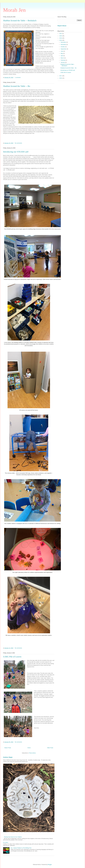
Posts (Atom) (32, 753)
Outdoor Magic (8, 757)
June (62, 51)
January (63, 62)
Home (29, 748)
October (63, 47)
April (62, 56)
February (63, 60)
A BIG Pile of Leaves (12, 657)
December (64, 42)
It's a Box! (6, 842)
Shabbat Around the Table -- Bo (17, 86)
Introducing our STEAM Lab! (16, 152)
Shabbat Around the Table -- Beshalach (20, 21)
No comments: (19, 143)
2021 (61, 34)
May (62, 53)
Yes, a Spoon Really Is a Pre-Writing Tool (21, 848)
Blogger (50, 865)
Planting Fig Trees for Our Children (13, 837)
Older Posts (50, 748)
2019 (61, 38)
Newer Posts (8, 748)
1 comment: (18, 77)
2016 (61, 78)
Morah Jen (14, 10)
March (63, 58)
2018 (61, 40)
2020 (61, 36)
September (64, 49)
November (64, 45)
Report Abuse (62, 26)
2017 (61, 76)
